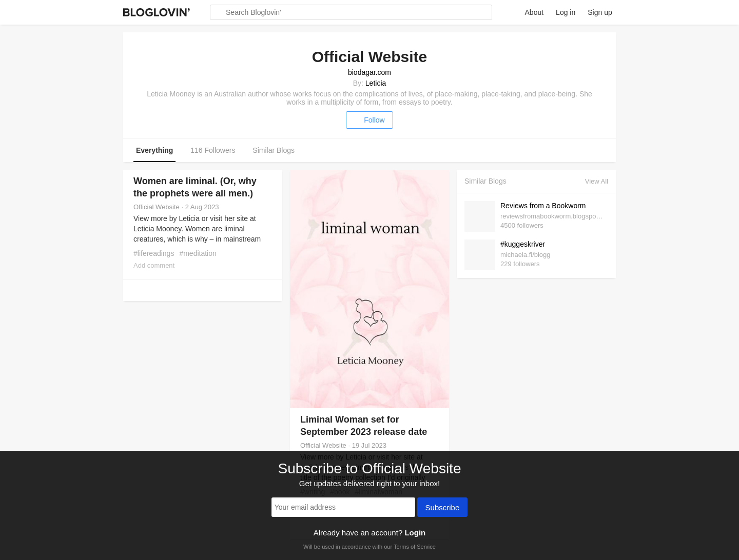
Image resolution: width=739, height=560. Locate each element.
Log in (566, 12)
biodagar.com (369, 72)
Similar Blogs (274, 150)
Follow (369, 120)
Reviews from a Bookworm (543, 206)
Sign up (600, 12)
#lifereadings (154, 253)
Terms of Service (415, 547)
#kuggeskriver (523, 244)
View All (597, 181)
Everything (154, 150)
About (534, 12)
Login (415, 533)
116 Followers (213, 150)
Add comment (154, 265)
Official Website (157, 207)
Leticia (376, 83)
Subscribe (443, 508)
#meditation (198, 253)
